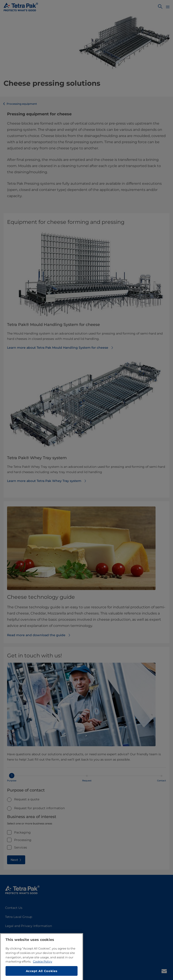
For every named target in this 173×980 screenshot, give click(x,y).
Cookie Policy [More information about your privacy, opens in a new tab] (43, 974)
